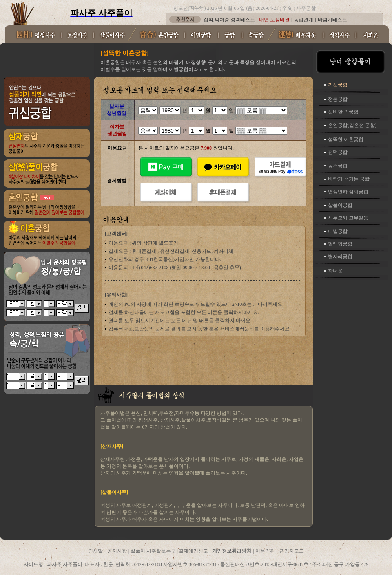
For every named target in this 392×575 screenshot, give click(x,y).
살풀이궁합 (340, 205)
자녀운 (335, 271)
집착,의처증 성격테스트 (229, 20)
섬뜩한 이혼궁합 (346, 139)
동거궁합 (338, 166)
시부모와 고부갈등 (348, 218)
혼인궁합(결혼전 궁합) (352, 125)
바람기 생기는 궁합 (349, 179)
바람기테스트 (332, 20)
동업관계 (303, 20)
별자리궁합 (340, 257)
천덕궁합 (338, 152)
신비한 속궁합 (343, 112)
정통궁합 (338, 99)
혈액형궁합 (340, 244)
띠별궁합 (338, 231)
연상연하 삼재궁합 (348, 192)
